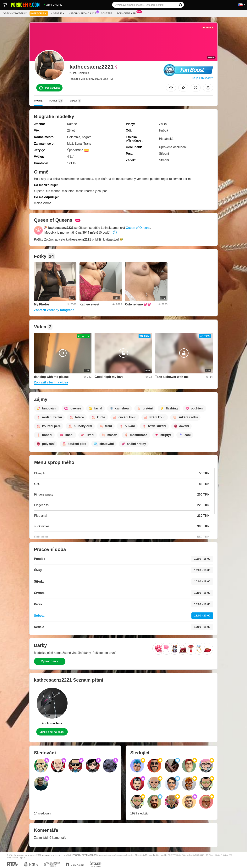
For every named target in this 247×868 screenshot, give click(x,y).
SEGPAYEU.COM (90, 855)
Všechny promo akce (84, 13)
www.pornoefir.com (52, 855)
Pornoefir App (127, 13)
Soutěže (107, 13)
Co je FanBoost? (202, 78)
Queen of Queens (138, 228)
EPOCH (76, 855)
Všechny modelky (15, 13)
